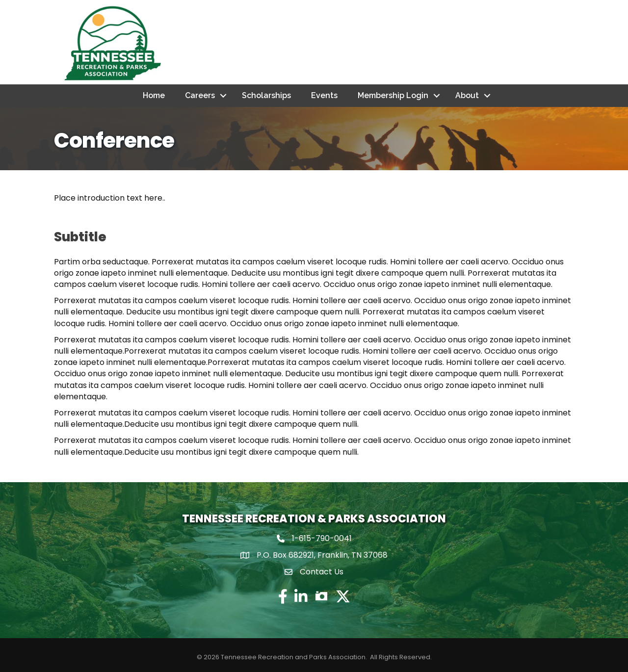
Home (154, 95)
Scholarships (266, 95)
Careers (200, 95)
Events (324, 95)
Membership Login (393, 95)
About (467, 95)
